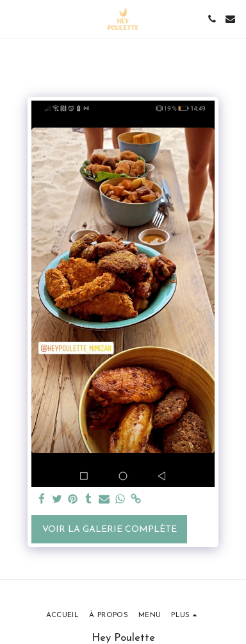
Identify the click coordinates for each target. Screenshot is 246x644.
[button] (14, 19)
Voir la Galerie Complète (110, 530)
